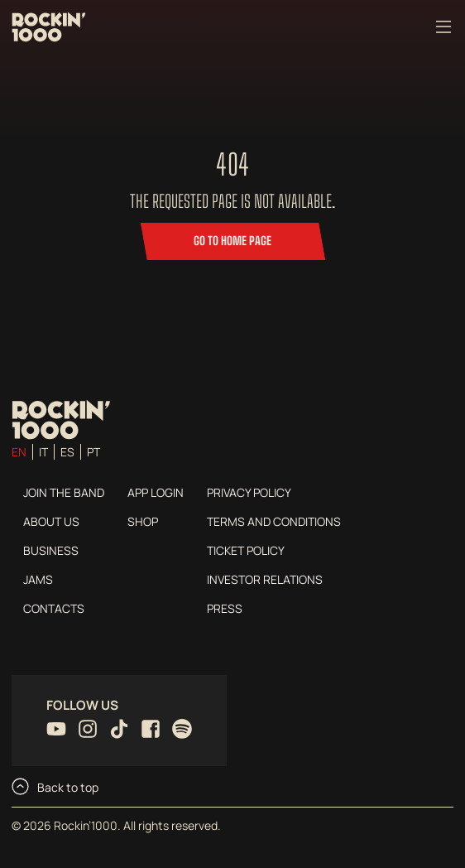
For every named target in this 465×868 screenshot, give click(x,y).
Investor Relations (265, 579)
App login (156, 492)
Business (51, 550)
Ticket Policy (246, 550)
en (19, 452)
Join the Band (64, 492)
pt (93, 452)
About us (51, 521)
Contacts (54, 608)
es (67, 452)
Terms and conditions (274, 521)
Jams (38, 579)
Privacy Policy (249, 492)
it (43, 452)
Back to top (55, 786)
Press (225, 608)
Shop (143, 521)
